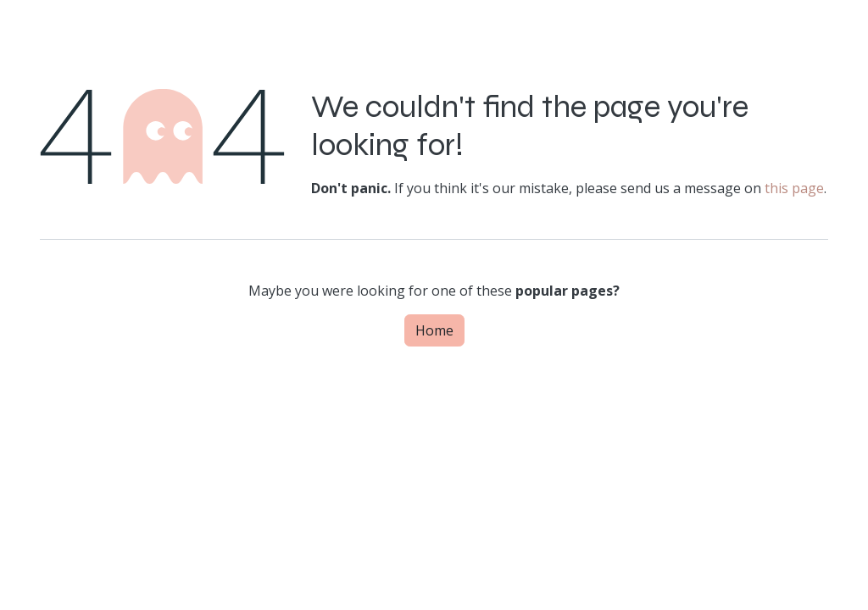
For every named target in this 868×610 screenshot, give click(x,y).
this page (794, 188)
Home (434, 330)
